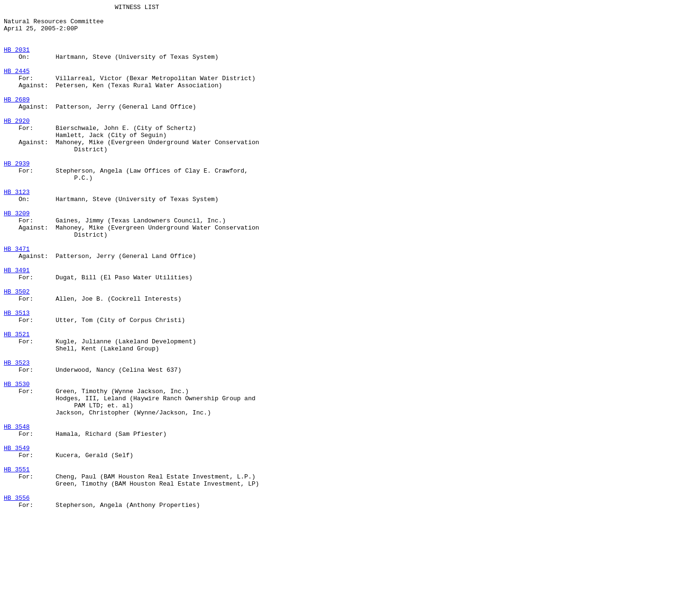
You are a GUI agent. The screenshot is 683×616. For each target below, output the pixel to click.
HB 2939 (17, 196)
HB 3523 (17, 435)
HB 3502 (17, 349)
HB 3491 (17, 324)
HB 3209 (17, 256)
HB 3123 (17, 230)
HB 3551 (17, 563)
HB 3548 (17, 512)
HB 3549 (17, 537)
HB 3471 (17, 298)
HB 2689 (17, 119)
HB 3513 (17, 375)
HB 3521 (17, 401)
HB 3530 (17, 460)
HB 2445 (17, 85)
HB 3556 (17, 597)
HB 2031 (17, 59)
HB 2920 (17, 145)
